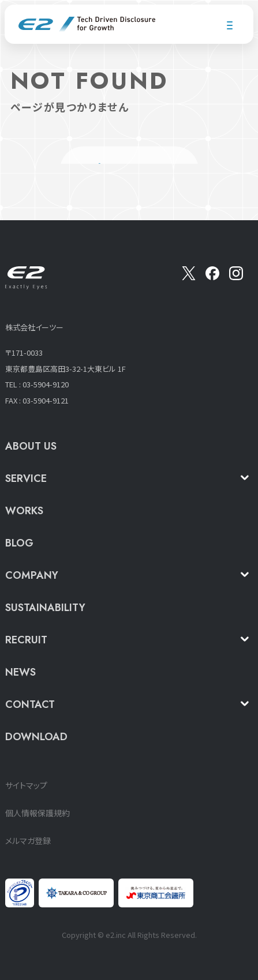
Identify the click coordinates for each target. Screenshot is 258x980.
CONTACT (30, 704)
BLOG (19, 543)
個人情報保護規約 (38, 813)
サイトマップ (26, 785)
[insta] (236, 277)
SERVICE (26, 478)
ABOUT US (31, 446)
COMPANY (32, 575)
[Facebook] (212, 277)
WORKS (24, 511)
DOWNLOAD (36, 737)
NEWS (20, 672)
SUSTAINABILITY (45, 608)
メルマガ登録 (28, 840)
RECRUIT (26, 640)
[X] (189, 277)
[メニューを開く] (230, 25)
